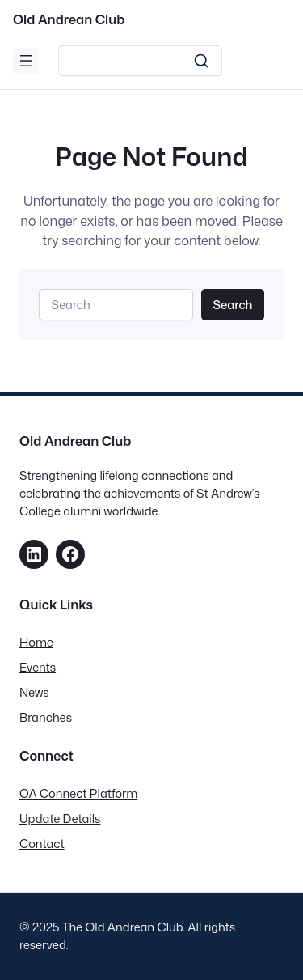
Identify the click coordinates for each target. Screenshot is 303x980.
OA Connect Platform (78, 793)
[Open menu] (26, 61)
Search (232, 305)
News (34, 692)
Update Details (60, 819)
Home (36, 642)
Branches (46, 717)
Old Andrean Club (69, 19)
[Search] (140, 61)
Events (38, 667)
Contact (42, 844)
